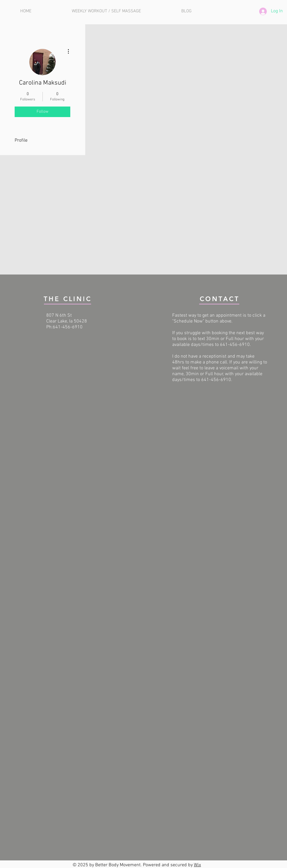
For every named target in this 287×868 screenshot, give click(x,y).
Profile (21, 140)
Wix (197, 865)
